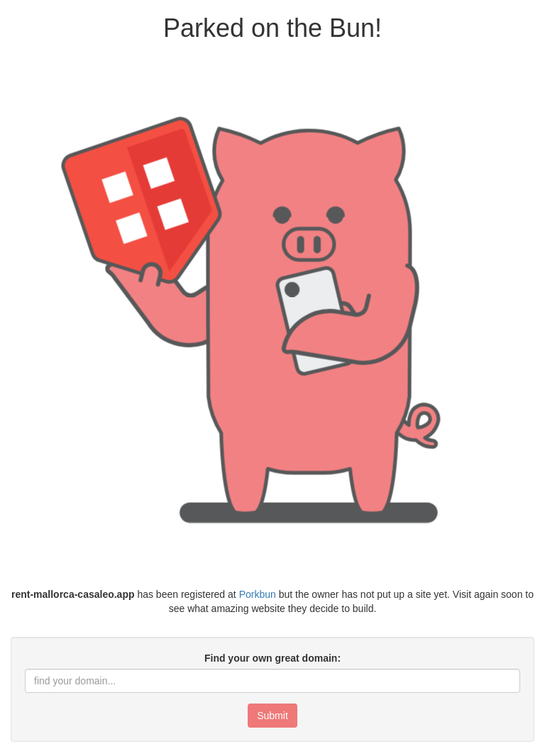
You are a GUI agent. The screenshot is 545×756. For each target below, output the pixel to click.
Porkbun (258, 594)
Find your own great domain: (272, 658)
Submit (272, 716)
